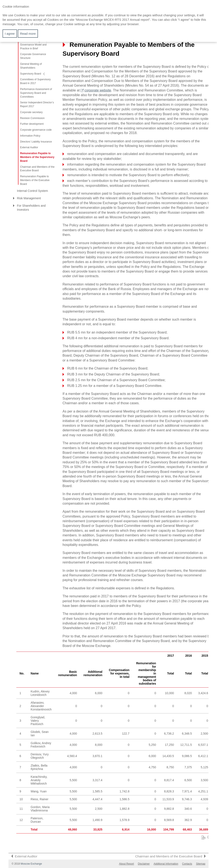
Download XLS (203, 838)
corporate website (98, 90)
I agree (10, 34)
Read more (28, 34)
